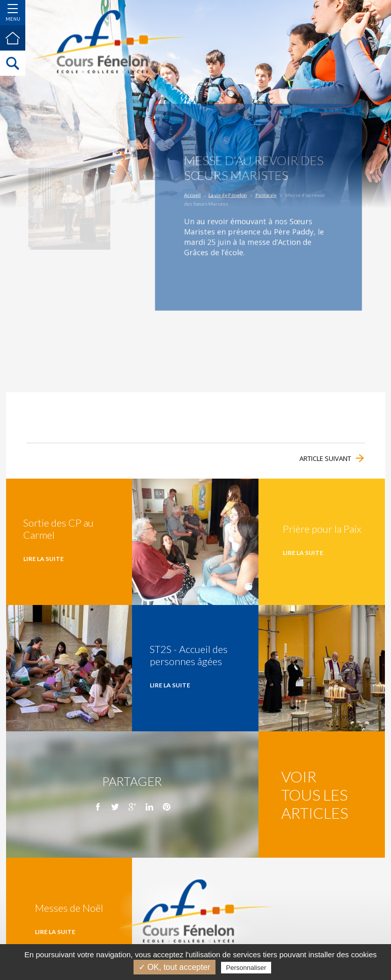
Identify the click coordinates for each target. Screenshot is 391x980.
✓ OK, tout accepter (175, 967)
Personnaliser (246, 968)
